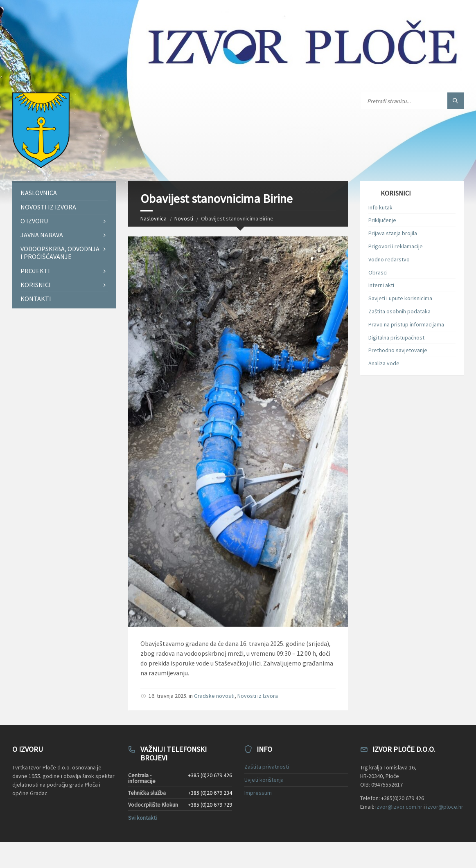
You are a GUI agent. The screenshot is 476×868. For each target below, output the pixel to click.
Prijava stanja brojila (393, 233)
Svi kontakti (142, 818)
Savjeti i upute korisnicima (400, 298)
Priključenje (382, 220)
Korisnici (36, 285)
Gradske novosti (214, 696)
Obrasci (378, 272)
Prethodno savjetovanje (398, 350)
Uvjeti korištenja (264, 780)
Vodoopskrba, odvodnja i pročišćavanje (60, 253)
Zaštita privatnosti (267, 767)
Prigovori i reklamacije (396, 246)
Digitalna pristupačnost (396, 337)
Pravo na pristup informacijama (406, 324)
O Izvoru (34, 221)
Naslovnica (153, 218)
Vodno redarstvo (389, 259)
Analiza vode (384, 363)
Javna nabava (42, 235)
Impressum (258, 793)
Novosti (184, 218)
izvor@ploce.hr (445, 807)
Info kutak (380, 207)
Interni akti (381, 285)
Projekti (35, 271)
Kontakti (36, 299)
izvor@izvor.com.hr (399, 807)
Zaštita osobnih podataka (399, 311)
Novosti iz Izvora (258, 696)
